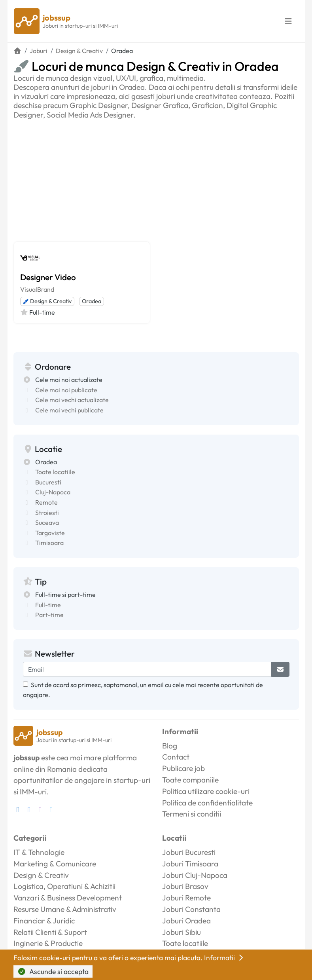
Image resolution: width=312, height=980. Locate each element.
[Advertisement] (156, 179)
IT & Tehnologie (39, 852)
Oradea (92, 301)
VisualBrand (37, 289)
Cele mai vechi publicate (69, 410)
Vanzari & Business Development (68, 898)
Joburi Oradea (186, 921)
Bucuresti (48, 482)
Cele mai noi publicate (66, 390)
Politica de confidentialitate (207, 803)
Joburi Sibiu (182, 932)
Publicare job (183, 768)
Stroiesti (47, 513)
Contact (176, 757)
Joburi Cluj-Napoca (195, 875)
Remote (46, 502)
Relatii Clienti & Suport (50, 932)
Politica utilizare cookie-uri (206, 791)
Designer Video (48, 277)
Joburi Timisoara (190, 864)
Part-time (49, 615)
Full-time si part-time (65, 594)
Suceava (47, 522)
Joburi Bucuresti (189, 852)
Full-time (48, 605)
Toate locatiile (55, 472)
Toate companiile (190, 780)
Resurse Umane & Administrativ (65, 909)
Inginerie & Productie (48, 943)
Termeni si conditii (192, 814)
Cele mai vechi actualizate (72, 400)
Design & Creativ (47, 301)
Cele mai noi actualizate (69, 380)
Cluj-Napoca (53, 492)
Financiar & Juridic (44, 921)
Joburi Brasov (185, 886)
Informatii (225, 958)
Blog (170, 746)
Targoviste (50, 533)
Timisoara (49, 543)
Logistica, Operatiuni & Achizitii (64, 886)
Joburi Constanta (191, 909)
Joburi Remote (186, 898)
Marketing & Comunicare (55, 864)
